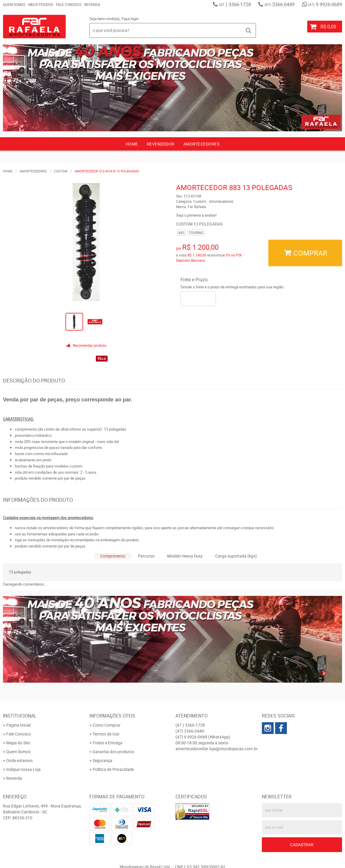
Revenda (92, 4)
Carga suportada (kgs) (236, 556)
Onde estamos (19, 760)
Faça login (130, 19)
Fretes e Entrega (107, 743)
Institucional (20, 716)
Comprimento (113, 556)
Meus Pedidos (41, 4)
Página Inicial (18, 725)
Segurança (102, 760)
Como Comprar (107, 725)
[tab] (113, 556)
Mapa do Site (18, 743)
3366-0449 (280, 4)
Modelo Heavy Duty (185, 556)
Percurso (146, 556)
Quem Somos (14, 4)
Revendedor (161, 144)
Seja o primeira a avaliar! (196, 215)
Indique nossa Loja (23, 769)
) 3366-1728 (235, 4)
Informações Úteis (112, 716)
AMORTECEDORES (202, 144)
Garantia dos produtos (113, 752)
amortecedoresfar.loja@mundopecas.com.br (217, 749)
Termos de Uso (106, 734)
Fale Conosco (69, 4)
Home (132, 144)
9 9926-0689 (325, 4)
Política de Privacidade (113, 769)
